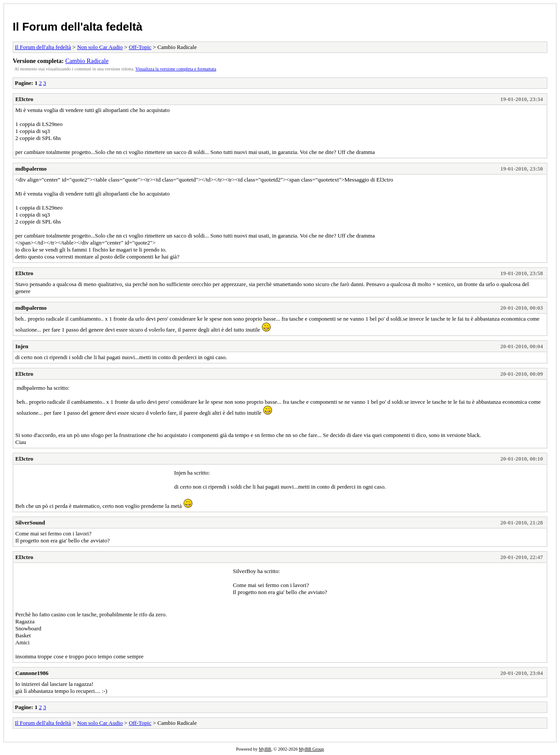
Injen (22, 346)
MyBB (265, 749)
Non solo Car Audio (100, 47)
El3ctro (24, 99)
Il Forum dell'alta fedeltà (78, 27)
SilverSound (30, 523)
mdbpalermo (31, 169)
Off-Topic (140, 47)
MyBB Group (311, 749)
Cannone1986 (32, 673)
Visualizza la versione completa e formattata (176, 69)
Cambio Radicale (87, 61)
